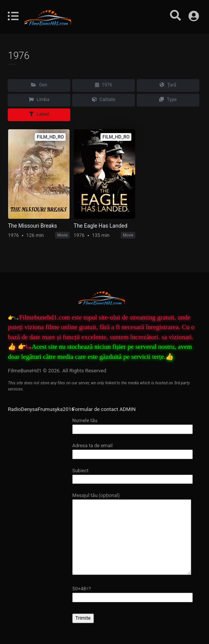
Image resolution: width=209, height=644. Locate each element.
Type (168, 100)
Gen (39, 85)
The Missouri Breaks (33, 226)
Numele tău (133, 425)
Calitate (104, 100)
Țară (168, 85)
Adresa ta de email (133, 450)
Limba (39, 100)
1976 (104, 85)
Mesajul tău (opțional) (132, 534)
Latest (39, 114)
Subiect (133, 475)
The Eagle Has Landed (101, 226)
